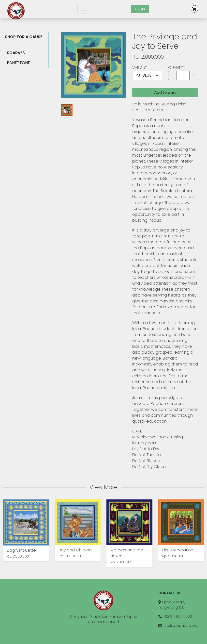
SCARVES (16, 53)
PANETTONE (18, 63)
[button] (197, 9)
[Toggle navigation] (84, 9)
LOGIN (140, 9)
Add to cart (165, 92)
